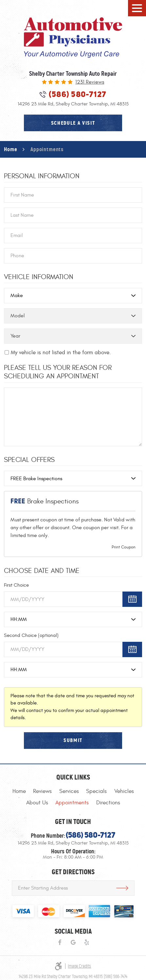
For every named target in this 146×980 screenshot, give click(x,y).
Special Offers (29, 460)
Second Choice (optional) (31, 635)
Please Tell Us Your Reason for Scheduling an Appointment (58, 372)
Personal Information (42, 176)
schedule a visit (73, 123)
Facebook (59, 943)
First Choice (16, 585)
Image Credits (79, 966)
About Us (37, 803)
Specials (96, 791)
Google (73, 943)
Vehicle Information (39, 277)
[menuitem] (19, 791)
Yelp (87, 943)
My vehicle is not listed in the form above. (61, 353)
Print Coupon (124, 547)
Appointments (47, 149)
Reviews (42, 791)
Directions (108, 803)
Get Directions (122, 888)
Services (69, 791)
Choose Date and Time (42, 571)
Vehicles (124, 791)
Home (10, 149)
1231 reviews (90, 82)
